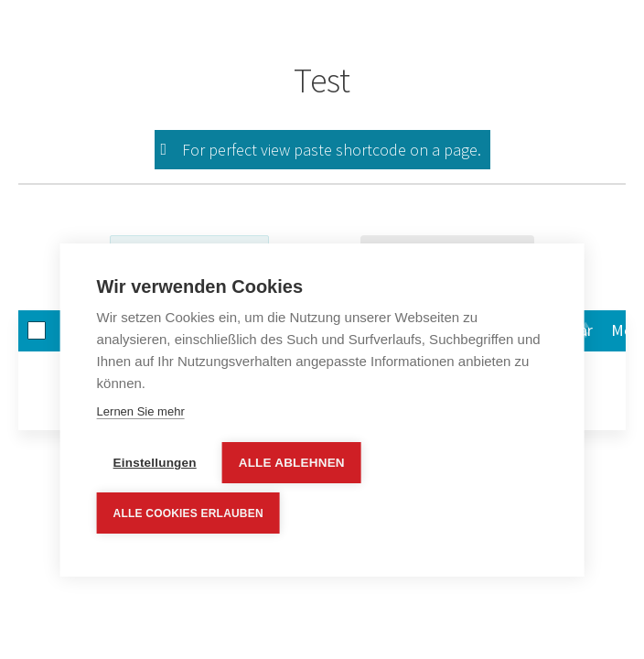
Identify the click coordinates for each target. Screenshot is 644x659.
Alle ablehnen (292, 464)
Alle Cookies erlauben (188, 513)
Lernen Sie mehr (141, 412)
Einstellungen (155, 464)
